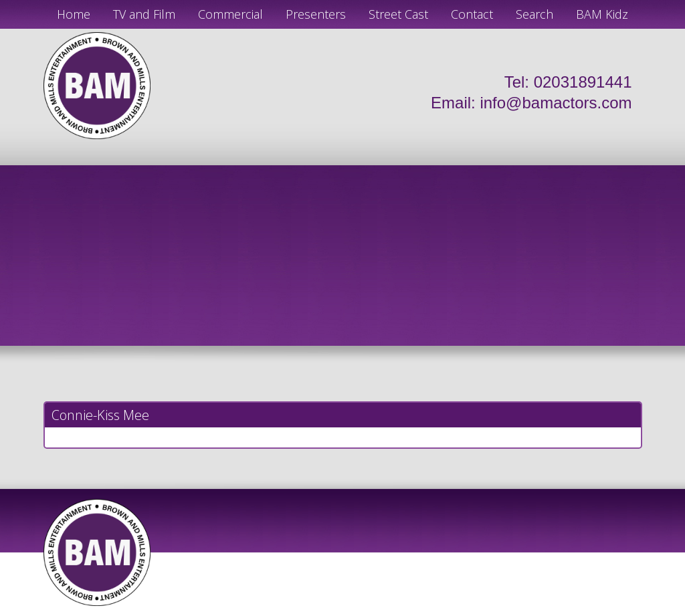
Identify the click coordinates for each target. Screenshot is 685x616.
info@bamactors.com (556, 103)
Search (534, 14)
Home (74, 14)
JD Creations (314, 611)
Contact (472, 14)
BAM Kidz (602, 14)
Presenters (316, 14)
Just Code (429, 611)
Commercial (230, 14)
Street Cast (398, 14)
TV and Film (144, 14)
